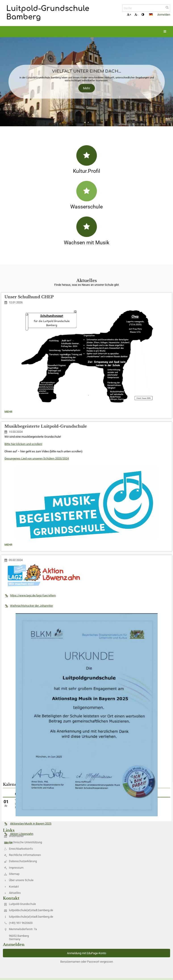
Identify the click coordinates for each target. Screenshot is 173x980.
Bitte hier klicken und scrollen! (23, 444)
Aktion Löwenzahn (19, 834)
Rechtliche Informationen (25, 855)
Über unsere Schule (21, 880)
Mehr (87, 88)
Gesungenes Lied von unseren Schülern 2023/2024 (37, 458)
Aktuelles (15, 893)
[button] (151, 14)
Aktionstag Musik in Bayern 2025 (28, 824)
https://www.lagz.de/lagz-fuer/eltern (30, 595)
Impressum (16, 868)
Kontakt (14, 887)
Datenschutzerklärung (23, 861)
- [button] (136, 15)
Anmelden (164, 15)
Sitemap (14, 874)
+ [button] (129, 15)
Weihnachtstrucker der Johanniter (29, 606)
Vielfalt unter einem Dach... (86, 71)
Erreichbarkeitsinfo (21, 849)
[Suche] (146, 8)
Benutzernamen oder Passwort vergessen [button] (87, 962)
